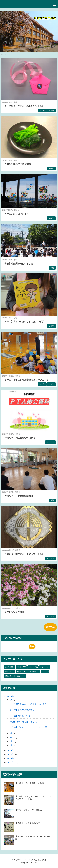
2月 (11, 741)
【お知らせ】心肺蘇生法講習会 (18, 496)
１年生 (42, 110)
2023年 (11, 758)
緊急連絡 (8, 676)
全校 (52, 268)
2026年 (11, 696)
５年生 (51, 169)
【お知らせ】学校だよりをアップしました (23, 554)
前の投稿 (50, 627)
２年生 (51, 110)
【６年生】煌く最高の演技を (29, 823)
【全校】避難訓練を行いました (18, 264)
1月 (11, 745)
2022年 (11, 762)
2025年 (11, 750)
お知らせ (50, 442)
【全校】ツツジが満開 (13, 612)
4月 (11, 733)
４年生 (51, 218)
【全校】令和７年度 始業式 (29, 810)
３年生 (51, 326)
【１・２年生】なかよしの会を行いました (23, 106)
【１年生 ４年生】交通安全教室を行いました (25, 380)
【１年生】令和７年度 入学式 (30, 783)
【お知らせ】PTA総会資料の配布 (19, 438)
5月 (11, 700)
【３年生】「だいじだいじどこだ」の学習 (23, 322)
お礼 (44, 672)
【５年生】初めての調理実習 (17, 164)
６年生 (19, 672)
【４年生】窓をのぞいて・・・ (18, 214)
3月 (11, 737)
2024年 (11, 754)
